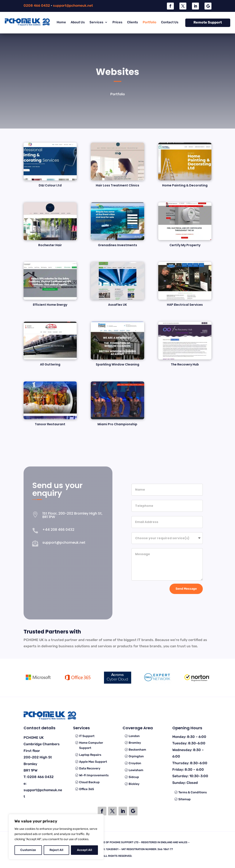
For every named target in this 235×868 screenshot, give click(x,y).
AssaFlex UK (117, 305)
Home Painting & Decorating (185, 185)
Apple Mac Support (93, 762)
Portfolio (149, 22)
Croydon (135, 763)
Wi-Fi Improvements (94, 775)
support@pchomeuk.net (73, 6)
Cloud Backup (89, 782)
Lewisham (136, 770)
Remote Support (208, 22)
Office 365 (87, 789)
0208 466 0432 (37, 6)
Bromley (135, 743)
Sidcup (134, 777)
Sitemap (185, 799)
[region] (56, 837)
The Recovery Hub (185, 364)
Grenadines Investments (117, 245)
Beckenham (137, 750)
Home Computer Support (91, 745)
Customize (28, 850)
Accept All (85, 850)
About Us (78, 22)
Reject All (56, 850)
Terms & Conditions (193, 792)
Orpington (136, 756)
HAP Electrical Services (185, 305)
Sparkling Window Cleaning (117, 364)
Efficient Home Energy (50, 305)
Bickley (134, 784)
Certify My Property (185, 245)
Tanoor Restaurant (50, 424)
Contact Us (170, 22)
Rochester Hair (50, 245)
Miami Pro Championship (117, 424)
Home (61, 22)
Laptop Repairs (90, 755)
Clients (133, 22)
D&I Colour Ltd (50, 185)
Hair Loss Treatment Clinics (117, 185)
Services (96, 22)
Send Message (186, 588)
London (134, 736)
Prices (117, 22)
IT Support (87, 736)
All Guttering (50, 364)
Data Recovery (90, 768)
